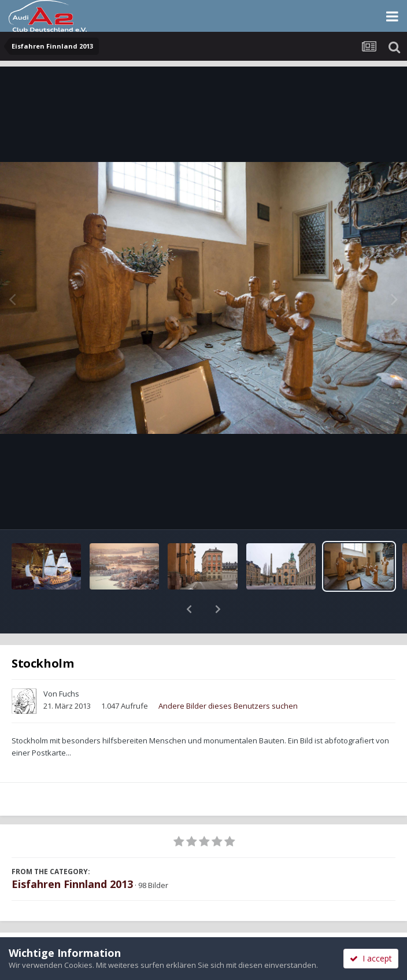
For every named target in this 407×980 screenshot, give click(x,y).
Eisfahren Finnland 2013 (72, 854)
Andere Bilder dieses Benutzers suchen (228, 676)
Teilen (101, 923)
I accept (371, 958)
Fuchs (69, 664)
